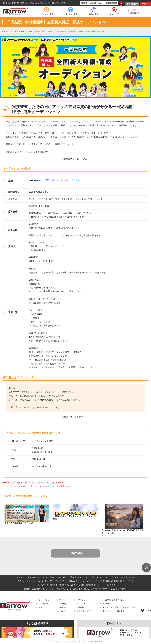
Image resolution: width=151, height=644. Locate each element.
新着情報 (63, 607)
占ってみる (111, 3)
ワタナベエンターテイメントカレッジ (62, 180)
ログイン (146, 4)
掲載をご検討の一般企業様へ (114, 611)
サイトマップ (82, 604)
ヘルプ (133, 10)
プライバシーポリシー (85, 611)
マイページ (64, 600)
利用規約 (80, 607)
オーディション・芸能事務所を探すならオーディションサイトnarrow (23, 3)
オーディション (45, 600)
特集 (40, 607)
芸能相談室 (135, 13)
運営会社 (106, 604)
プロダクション (45, 604)
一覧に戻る (76, 553)
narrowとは (81, 600)
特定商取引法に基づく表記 (114, 600)
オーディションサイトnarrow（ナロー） (73, 641)
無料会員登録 (132, 4)
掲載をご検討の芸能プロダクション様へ (119, 607)
